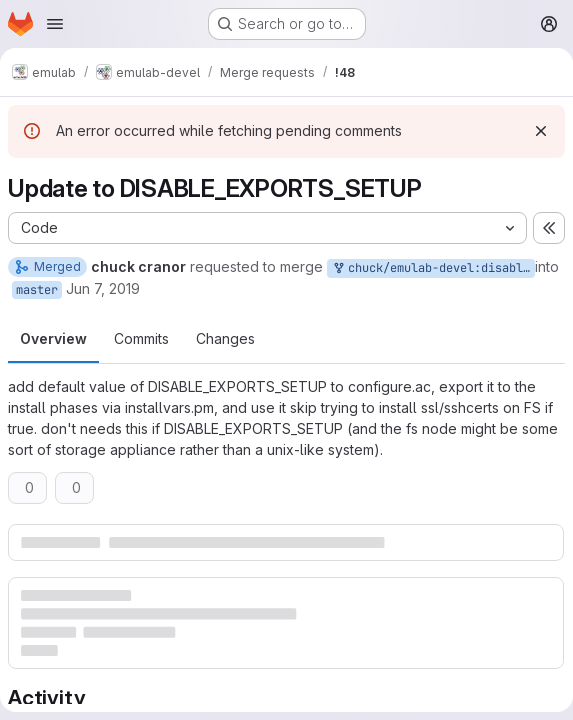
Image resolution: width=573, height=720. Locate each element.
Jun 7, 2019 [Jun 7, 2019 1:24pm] (103, 288)
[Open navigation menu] (55, 24)
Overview (53, 338)
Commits (141, 338)
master (37, 290)
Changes (225, 338)
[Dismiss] (541, 131)
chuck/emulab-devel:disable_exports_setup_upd (433, 268)
